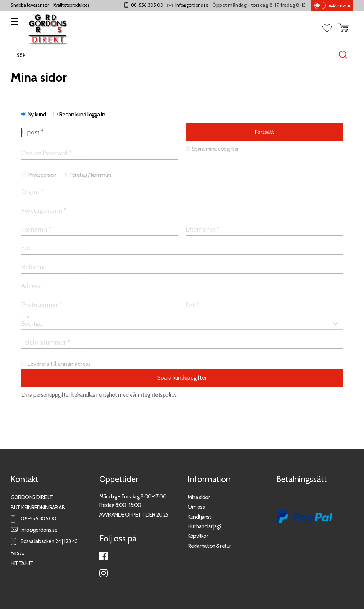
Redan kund (82, 114)
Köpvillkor (198, 536)
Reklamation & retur (209, 546)
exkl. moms (340, 5)
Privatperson (42, 175)
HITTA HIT (22, 563)
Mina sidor (199, 497)
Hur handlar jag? (205, 526)
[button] (13, 24)
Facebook (103, 556)
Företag (78, 175)
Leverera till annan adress (59, 364)
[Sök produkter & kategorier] (175, 55)
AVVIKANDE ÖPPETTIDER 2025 (134, 515)
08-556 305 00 (147, 5)
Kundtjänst (199, 517)
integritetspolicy (157, 395)
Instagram (103, 573)
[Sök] (343, 55)
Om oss (196, 507)
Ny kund (37, 114)
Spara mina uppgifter (215, 149)
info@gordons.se (192, 5)
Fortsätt (264, 132)
